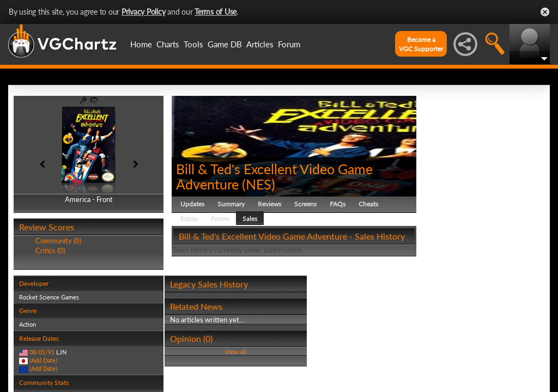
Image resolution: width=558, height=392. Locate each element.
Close (545, 12)
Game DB (225, 44)
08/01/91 (42, 352)
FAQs (338, 204)
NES (259, 184)
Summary (231, 204)
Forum (289, 44)
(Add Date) (43, 360)
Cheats (368, 204)
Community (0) (58, 241)
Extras (189, 219)
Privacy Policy (144, 12)
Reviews (269, 204)
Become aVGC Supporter (421, 44)
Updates (192, 204)
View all (236, 351)
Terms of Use (216, 12)
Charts (168, 44)
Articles (260, 44)
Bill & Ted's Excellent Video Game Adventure (274, 176)
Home (141, 44)
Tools (193, 44)
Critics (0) (50, 250)
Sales (250, 219)
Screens (305, 204)
